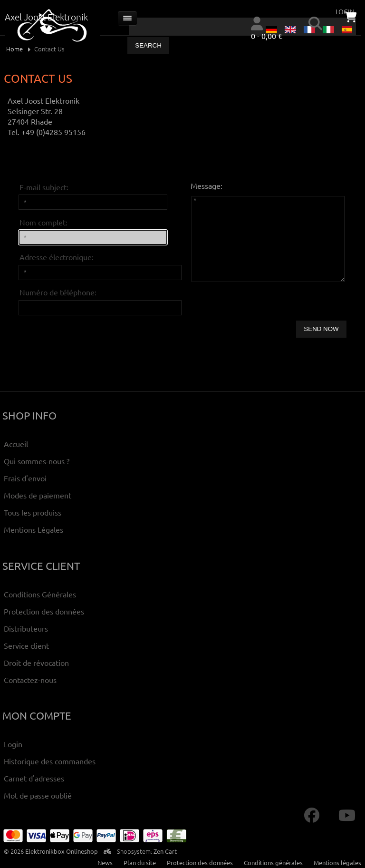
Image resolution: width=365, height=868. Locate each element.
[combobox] (242, 27)
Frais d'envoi (25, 478)
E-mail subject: (44, 187)
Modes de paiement (38, 495)
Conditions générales (273, 863)
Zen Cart (165, 851)
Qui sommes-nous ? (37, 461)
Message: (207, 185)
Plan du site (140, 863)
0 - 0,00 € (267, 36)
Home (14, 49)
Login (13, 744)
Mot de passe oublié (38, 795)
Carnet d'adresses (34, 778)
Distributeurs (26, 628)
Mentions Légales (34, 529)
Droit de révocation (36, 663)
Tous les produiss (33, 512)
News (105, 863)
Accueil (16, 444)
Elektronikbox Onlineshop (62, 851)
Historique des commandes (50, 761)
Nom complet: (43, 222)
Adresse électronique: (57, 257)
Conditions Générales (40, 594)
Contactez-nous (30, 680)
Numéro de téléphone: (58, 292)
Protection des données (44, 611)
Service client (26, 645)
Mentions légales (337, 863)
